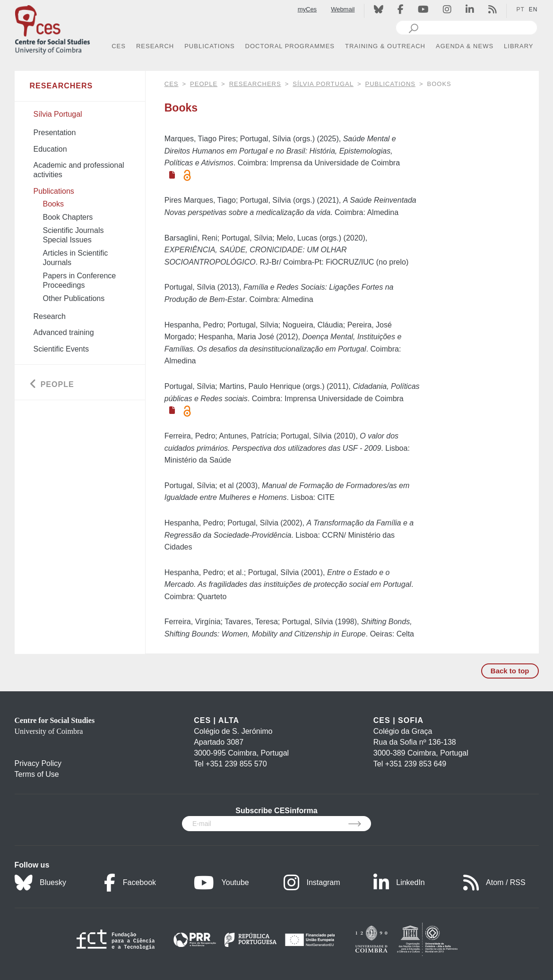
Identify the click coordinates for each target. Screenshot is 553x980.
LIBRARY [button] (518, 46)
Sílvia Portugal (323, 84)
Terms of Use (37, 774)
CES (172, 84)
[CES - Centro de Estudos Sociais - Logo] (52, 28)
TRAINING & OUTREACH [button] (385, 46)
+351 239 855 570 (236, 764)
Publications (390, 84)
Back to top (510, 671)
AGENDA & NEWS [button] (465, 46)
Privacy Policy (38, 763)
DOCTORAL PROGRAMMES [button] (290, 46)
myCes (307, 9)
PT (520, 9)
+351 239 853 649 (416, 764)
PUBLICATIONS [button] (209, 46)
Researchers (255, 84)
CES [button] (119, 46)
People (204, 84)
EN (533, 9)
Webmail (343, 9)
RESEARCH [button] (155, 46)
